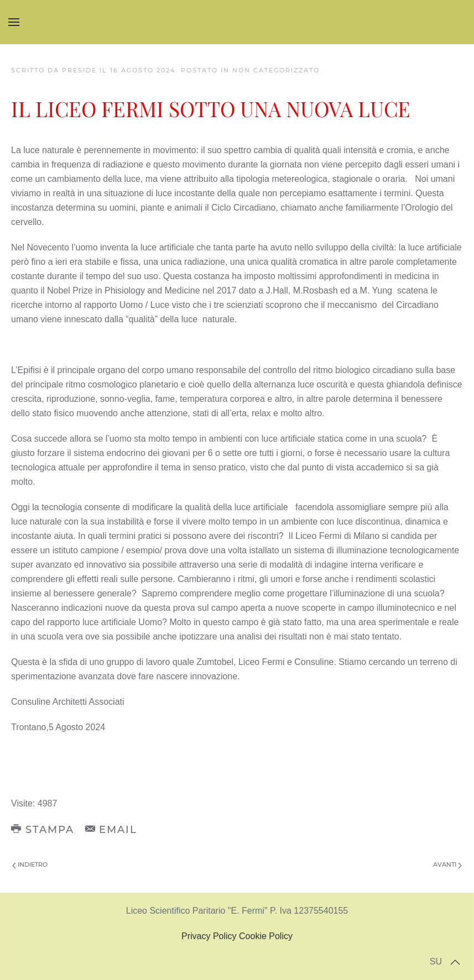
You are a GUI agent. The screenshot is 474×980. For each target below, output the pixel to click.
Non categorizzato (276, 70)
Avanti (447, 864)
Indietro (30, 864)
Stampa (43, 830)
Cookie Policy (266, 936)
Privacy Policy (209, 936)
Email (111, 830)
